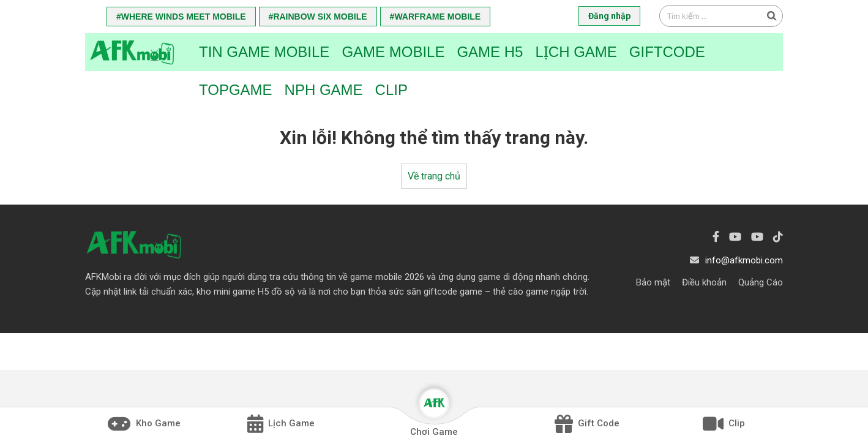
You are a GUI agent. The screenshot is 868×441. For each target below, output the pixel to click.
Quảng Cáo (761, 282)
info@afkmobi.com (744, 260)
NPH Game (324, 90)
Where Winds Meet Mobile (184, 17)
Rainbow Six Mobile (320, 17)
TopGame (236, 90)
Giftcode (667, 52)
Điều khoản (704, 282)
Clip (391, 90)
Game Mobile (393, 52)
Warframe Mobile (437, 17)
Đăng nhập (609, 16)
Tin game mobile (264, 52)
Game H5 (490, 52)
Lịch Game (576, 52)
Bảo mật (653, 282)
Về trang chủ (434, 176)
